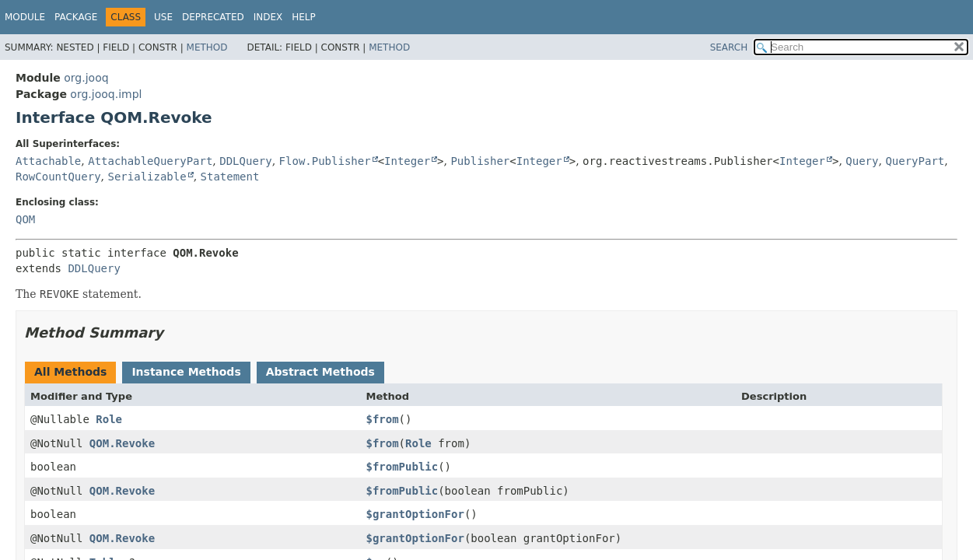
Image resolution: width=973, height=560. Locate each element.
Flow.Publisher (325, 161)
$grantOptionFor (415, 514)
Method (207, 47)
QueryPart (915, 161)
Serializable (147, 177)
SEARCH (729, 47)
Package (76, 17)
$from (382, 419)
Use (163, 17)
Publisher (480, 161)
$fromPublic (402, 467)
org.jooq (86, 78)
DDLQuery (245, 161)
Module (25, 17)
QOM (25, 219)
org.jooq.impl (106, 94)
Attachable (48, 161)
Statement (230, 177)
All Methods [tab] (70, 372)
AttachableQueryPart (150, 161)
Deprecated (213, 17)
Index (268, 17)
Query (862, 161)
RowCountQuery (58, 177)
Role (109, 419)
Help (304, 17)
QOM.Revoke (122, 443)
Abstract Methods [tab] (320, 372)
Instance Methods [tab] (186, 372)
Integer (407, 161)
